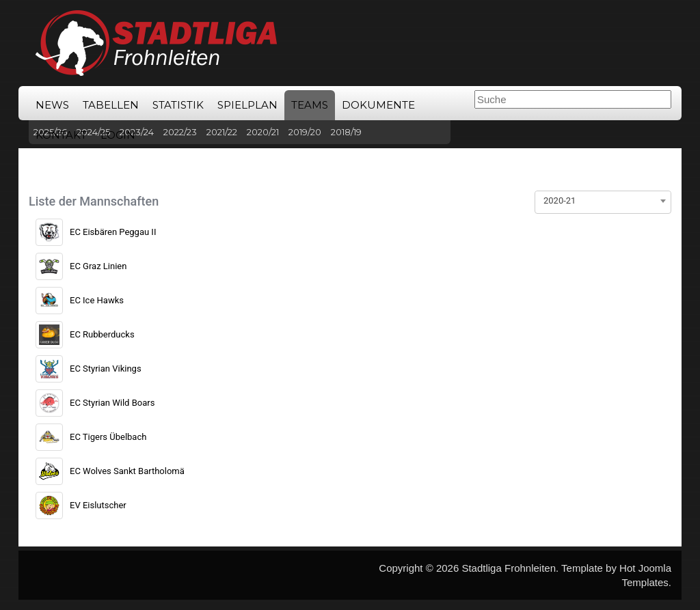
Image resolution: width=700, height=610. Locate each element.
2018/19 (346, 132)
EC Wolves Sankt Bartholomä (127, 471)
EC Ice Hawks (97, 300)
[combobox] (603, 201)
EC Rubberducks (102, 334)
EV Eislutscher (98, 505)
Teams (310, 105)
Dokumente (378, 105)
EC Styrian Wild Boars (112, 403)
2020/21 (263, 132)
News (52, 105)
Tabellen (111, 105)
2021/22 (222, 132)
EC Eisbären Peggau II (113, 232)
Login (118, 135)
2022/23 (180, 132)
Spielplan (247, 105)
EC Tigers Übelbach (108, 437)
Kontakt (61, 135)
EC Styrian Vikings (106, 369)
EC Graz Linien (98, 266)
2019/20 (305, 132)
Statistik (178, 105)
